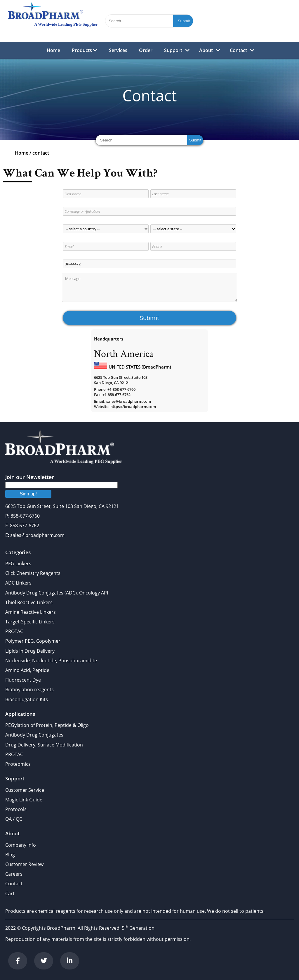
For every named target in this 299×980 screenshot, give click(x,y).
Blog (10, 855)
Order (146, 50)
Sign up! (28, 494)
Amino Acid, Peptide (27, 670)
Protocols (16, 809)
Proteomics (18, 764)
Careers (14, 874)
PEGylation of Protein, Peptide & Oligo (47, 725)
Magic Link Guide (24, 800)
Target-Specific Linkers (30, 622)
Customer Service (25, 790)
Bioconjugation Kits (27, 699)
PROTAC (14, 631)
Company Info (21, 845)
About (206, 50)
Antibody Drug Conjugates (34, 735)
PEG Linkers (18, 564)
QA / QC (14, 819)
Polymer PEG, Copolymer (33, 641)
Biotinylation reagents (29, 689)
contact (41, 153)
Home (53, 50)
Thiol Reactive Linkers (29, 602)
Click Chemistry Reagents (33, 573)
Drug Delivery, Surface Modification (44, 745)
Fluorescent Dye (23, 680)
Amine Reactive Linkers (31, 612)
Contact (238, 50)
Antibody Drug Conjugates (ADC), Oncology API (57, 593)
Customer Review (24, 864)
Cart (10, 893)
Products (85, 50)
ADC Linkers (18, 583)
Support (173, 50)
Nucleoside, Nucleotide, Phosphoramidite (51, 661)
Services (118, 50)
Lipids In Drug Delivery (30, 651)
